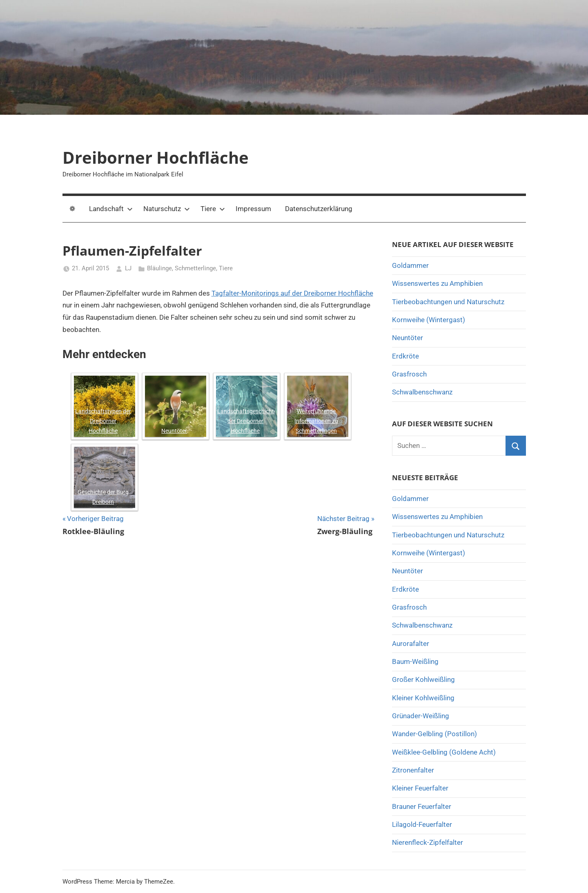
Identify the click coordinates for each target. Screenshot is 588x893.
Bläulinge (159, 268)
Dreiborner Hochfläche (156, 157)
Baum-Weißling (415, 661)
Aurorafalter (411, 644)
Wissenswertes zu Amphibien (437, 283)
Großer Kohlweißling (423, 679)
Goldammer (410, 265)
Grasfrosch (409, 374)
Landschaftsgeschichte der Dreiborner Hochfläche (246, 421)
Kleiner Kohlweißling (423, 698)
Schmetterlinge (195, 268)
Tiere (213, 209)
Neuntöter (174, 431)
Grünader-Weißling (421, 716)
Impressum (253, 209)
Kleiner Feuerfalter (420, 788)
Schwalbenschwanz (422, 392)
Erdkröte (405, 356)
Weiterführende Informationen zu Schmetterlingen (316, 421)
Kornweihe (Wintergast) (429, 320)
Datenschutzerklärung (319, 209)
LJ (128, 268)
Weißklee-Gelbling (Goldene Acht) (444, 752)
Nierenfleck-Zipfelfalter (428, 842)
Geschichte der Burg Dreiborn (103, 497)
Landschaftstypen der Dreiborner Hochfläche (103, 421)
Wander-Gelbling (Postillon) (434, 734)
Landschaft (111, 209)
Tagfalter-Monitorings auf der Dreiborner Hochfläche (292, 293)
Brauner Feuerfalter (422, 806)
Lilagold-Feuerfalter (422, 824)
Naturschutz (167, 209)
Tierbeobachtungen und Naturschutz (448, 302)
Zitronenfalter (413, 770)
